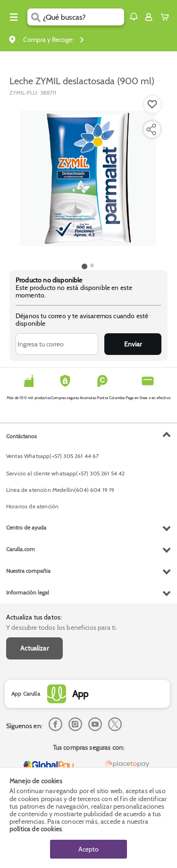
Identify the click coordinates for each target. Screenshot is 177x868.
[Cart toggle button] (167, 17)
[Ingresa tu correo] (57, 344)
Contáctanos (21, 436)
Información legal (28, 592)
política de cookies (36, 829)
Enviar (133, 344)
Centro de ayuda (26, 527)
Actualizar (34, 648)
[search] (83, 17)
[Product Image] (88, 178)
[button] (134, 16)
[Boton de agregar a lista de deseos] (152, 104)
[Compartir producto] (151, 129)
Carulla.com (21, 549)
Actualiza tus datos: (34, 617)
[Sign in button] (149, 17)
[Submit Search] (35, 17)
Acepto (88, 849)
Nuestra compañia (28, 571)
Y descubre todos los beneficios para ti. (62, 627)
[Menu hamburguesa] (14, 17)
